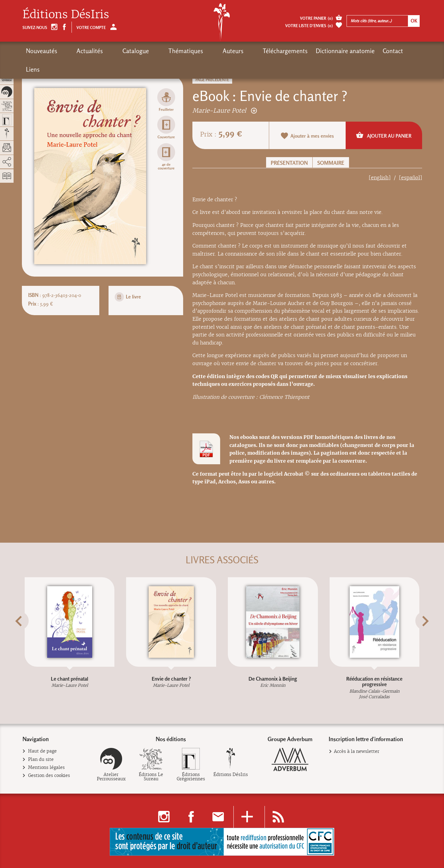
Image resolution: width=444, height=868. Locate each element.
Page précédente (212, 80)
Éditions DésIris (66, 14)
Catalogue (113, 51)
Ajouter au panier (384, 135)
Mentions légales (47, 768)
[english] (380, 178)
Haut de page (43, 751)
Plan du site (41, 759)
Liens (362, 51)
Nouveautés (42, 51)
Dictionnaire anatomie (289, 51)
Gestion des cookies (49, 776)
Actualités (79, 51)
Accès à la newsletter (357, 751)
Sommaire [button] (331, 163)
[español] (411, 178)
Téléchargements (229, 51)
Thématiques (152, 51)
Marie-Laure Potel (225, 110)
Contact (336, 51)
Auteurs (188, 51)
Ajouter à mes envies (307, 136)
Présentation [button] (289, 163)
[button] (30, 636)
